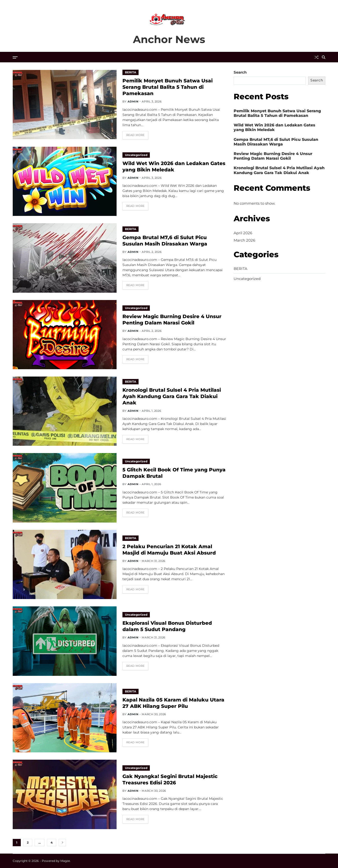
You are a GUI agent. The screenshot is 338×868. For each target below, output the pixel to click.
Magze (65, 861)
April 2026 (243, 233)
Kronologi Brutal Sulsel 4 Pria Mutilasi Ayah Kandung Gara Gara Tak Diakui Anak (172, 396)
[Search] (324, 57)
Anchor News (169, 39)
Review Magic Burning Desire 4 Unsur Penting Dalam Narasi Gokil (172, 320)
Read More (136, 135)
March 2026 (244, 240)
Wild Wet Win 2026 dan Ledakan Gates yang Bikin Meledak (274, 127)
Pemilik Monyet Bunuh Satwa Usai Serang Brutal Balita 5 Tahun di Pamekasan (168, 87)
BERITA (131, 72)
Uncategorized (136, 155)
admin (133, 101)
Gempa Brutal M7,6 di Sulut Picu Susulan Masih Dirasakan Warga (276, 142)
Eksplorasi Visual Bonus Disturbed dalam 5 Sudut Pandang (167, 626)
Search (240, 72)
